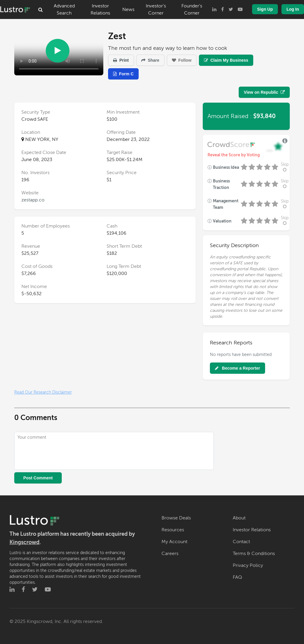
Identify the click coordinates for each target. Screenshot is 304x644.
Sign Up (265, 9)
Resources (173, 530)
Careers (170, 554)
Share (150, 60)
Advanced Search (64, 9)
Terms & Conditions (254, 554)
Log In (293, 9)
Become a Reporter (237, 368)
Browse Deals (176, 518)
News (128, 9)
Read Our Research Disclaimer (43, 392)
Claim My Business (226, 60)
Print (121, 60)
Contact (241, 542)
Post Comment (38, 478)
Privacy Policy (248, 565)
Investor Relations (100, 9)
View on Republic (264, 92)
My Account (174, 542)
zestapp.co (33, 200)
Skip (285, 167)
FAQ (237, 577)
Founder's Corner (192, 9)
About (239, 518)
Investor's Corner (156, 9)
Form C (123, 74)
